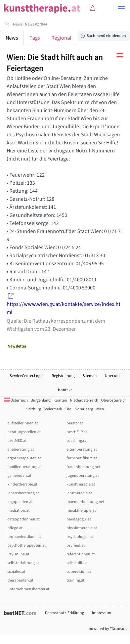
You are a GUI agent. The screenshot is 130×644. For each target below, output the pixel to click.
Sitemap (90, 376)
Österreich (16, 400)
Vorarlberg (84, 409)
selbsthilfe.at (78, 563)
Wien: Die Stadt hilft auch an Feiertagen (55, 63)
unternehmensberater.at (28, 589)
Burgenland (41, 400)
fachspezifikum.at (82, 458)
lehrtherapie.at (79, 493)
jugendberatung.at (83, 476)
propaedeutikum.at (24, 537)
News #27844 (36, 24)
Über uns (113, 376)
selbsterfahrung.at (23, 563)
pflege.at (15, 528)
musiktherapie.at (81, 511)
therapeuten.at (20, 580)
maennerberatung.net (85, 502)
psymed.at (76, 545)
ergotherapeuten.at (24, 458)
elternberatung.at (82, 449)
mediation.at (18, 511)
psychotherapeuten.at (27, 545)
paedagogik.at (79, 519)
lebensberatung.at (23, 493)
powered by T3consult (108, 629)
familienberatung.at (25, 467)
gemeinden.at (19, 476)
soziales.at (16, 572)
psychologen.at (80, 537)
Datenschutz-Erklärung (64, 613)
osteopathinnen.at (24, 519)
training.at (75, 580)
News (18, 24)
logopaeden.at (20, 502)
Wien (100, 409)
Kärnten (60, 400)
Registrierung (63, 376)
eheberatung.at (21, 449)
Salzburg (34, 409)
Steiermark (53, 409)
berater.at (75, 423)
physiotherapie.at (82, 528)
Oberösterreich (114, 400)
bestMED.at (17, 441)
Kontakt (65, 390)
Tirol (69, 409)
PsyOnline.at (18, 554)
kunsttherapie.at (81, 484)
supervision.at (79, 572)
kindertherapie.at (22, 484)
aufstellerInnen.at (23, 423)
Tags (35, 38)
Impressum (102, 613)
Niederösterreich (84, 400)
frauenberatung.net (83, 467)
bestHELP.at (77, 432)
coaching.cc (76, 441)
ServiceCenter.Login (27, 376)
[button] (121, 9)
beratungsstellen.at (24, 432)
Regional (61, 38)
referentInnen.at (81, 554)
